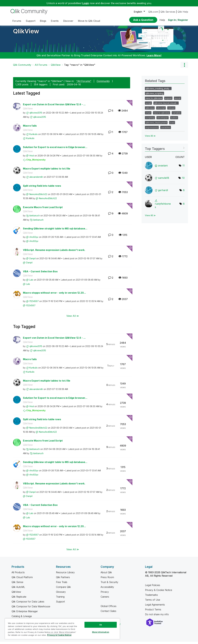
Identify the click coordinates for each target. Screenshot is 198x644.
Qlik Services (168, 12)
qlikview (150, 110)
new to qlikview (162, 115)
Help (162, 20)
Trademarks (151, 597)
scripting (150, 120)
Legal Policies (153, 587)
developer (163, 120)
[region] (62, 629)
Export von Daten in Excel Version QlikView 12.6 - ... (54, 107)
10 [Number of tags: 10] (183, 180)
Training (60, 599)
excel (178, 100)
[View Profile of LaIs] (31, 282)
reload (171, 110)
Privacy (105, 594)
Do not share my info (157, 617)
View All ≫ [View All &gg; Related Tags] (150, 138)
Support (60, 604)
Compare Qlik (63, 589)
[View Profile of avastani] (163, 168)
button (174, 120)
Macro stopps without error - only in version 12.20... (54, 295)
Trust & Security (109, 584)
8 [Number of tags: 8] (184, 192)
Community (103, 83)
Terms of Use (153, 602)
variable (176, 115)
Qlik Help (183, 12)
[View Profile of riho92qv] (34, 239)
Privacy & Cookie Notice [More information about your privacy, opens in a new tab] (59, 635)
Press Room (107, 579)
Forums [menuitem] (17, 21)
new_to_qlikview (154, 100)
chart (148, 115)
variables (166, 130)
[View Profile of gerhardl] (163, 192)
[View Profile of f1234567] (34, 303)
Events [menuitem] (55, 21)
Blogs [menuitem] (43, 21)
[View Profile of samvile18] (164, 180)
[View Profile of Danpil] (32, 261)
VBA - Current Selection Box (40, 274)
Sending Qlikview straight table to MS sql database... (55, 231)
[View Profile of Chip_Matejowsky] (36, 162)
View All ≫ (73, 318)
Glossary (61, 594)
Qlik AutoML (18, 589)
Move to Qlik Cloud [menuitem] (89, 21)
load (172, 125)
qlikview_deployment (156, 125)
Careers (105, 599)
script (148, 105)
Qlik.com (153, 12)
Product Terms (153, 612)
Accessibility (107, 589)
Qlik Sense (17, 584)
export (168, 100)
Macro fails (30, 128)
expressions (152, 130)
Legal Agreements (155, 607)
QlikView (26, 33)
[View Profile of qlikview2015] (36, 115)
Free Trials (62, 584)
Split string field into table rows (42, 188)
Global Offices (109, 608)
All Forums (41, 67)
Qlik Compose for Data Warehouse (31, 609)
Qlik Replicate (19, 599)
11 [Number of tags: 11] (184, 168)
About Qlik (106, 575)
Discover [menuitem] (68, 21)
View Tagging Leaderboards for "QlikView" (165, 150)
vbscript (161, 110)
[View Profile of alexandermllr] (36, 179)
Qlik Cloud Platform (22, 579)
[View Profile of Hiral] (32, 158)
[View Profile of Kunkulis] (33, 136)
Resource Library (65, 575)
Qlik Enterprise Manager (25, 614)
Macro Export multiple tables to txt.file (47, 171)
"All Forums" (84, 83)
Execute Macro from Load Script (43, 209)
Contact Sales (108, 613)
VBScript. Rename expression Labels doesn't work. (54, 252)
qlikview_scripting (154, 96)
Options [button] (184, 67)
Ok (101, 625)
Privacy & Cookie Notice (159, 592)
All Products (18, 575)
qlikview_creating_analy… (158, 91)
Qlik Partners (63, 579)
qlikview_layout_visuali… (166, 105)
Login (86, 3)
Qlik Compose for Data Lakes (28, 604)
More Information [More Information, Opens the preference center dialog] (101, 632)
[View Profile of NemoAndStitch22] (38, 196)
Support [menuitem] (31, 21)
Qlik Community (22, 67)
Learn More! (154, 58)
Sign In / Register (178, 20)
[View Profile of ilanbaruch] (35, 218)
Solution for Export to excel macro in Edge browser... (55, 149)
